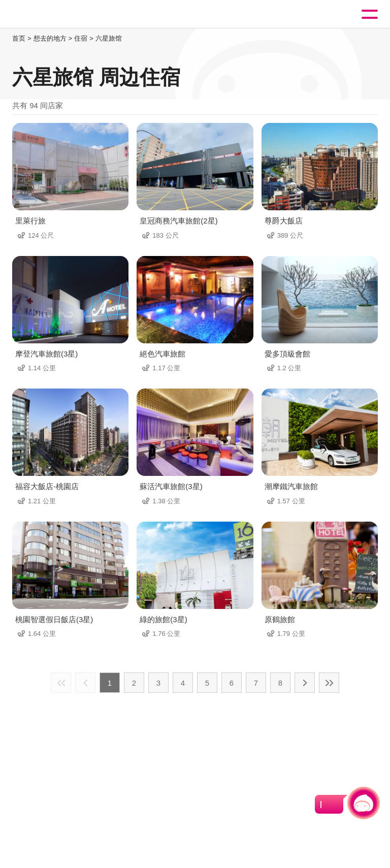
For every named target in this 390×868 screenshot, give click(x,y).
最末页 (329, 683)
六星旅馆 (109, 38)
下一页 (305, 683)
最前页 (61, 683)
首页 (19, 38)
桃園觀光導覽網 (50, 14)
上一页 (85, 683)
